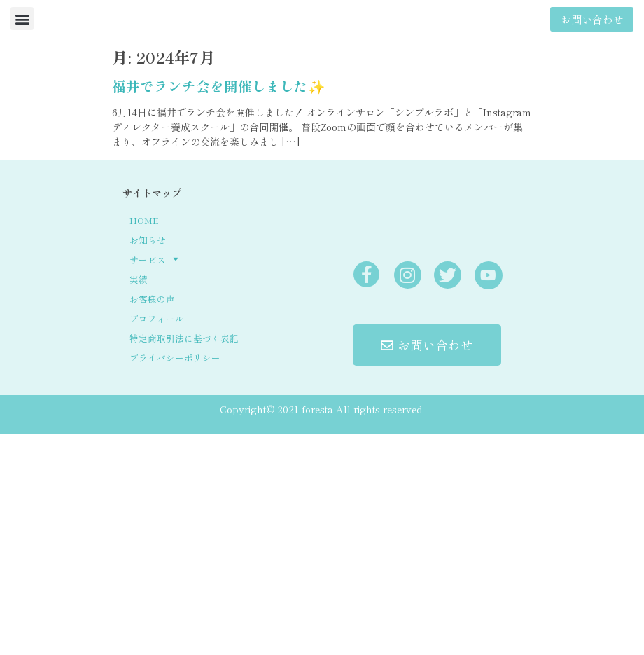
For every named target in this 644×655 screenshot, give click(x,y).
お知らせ (148, 240)
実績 (139, 279)
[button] (22, 19)
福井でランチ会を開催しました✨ (218, 86)
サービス (154, 260)
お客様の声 (152, 299)
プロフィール (157, 318)
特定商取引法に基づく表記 (184, 338)
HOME (144, 220)
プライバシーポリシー (175, 358)
